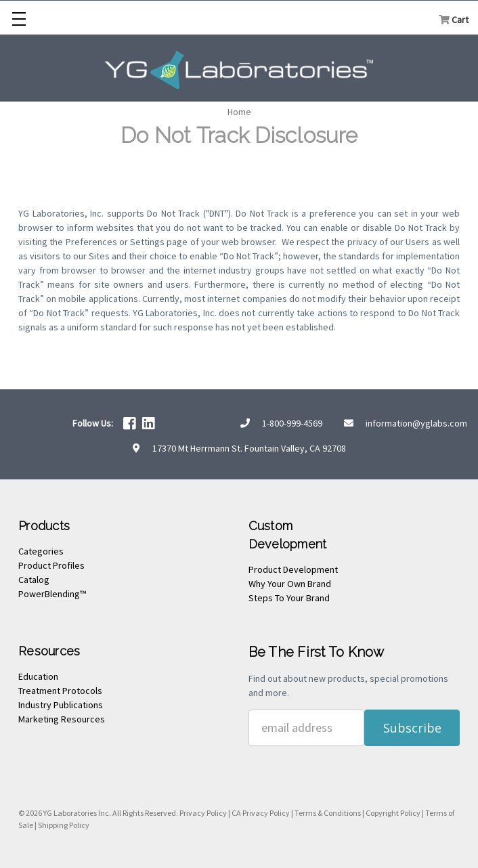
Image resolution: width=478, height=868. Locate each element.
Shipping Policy (64, 825)
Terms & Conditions (328, 813)
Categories (41, 551)
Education (38, 676)
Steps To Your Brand (289, 598)
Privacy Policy (203, 813)
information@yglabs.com (416, 423)
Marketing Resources (62, 719)
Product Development (293, 569)
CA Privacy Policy (261, 813)
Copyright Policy (393, 813)
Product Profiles (51, 565)
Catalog (34, 580)
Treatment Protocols (60, 691)
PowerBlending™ (52, 594)
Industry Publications (61, 705)
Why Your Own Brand (290, 584)
